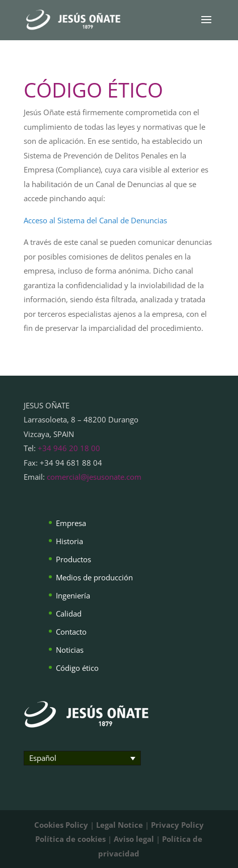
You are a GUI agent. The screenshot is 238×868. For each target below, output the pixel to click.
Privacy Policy (177, 825)
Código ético (77, 668)
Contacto (71, 632)
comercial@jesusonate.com (94, 477)
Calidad (69, 614)
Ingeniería (73, 595)
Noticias (70, 650)
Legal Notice (120, 825)
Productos (73, 559)
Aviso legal (134, 839)
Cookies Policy (61, 825)
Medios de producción (94, 577)
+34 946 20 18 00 (69, 448)
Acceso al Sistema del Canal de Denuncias (95, 220)
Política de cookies (70, 839)
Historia (69, 541)
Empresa (71, 523)
